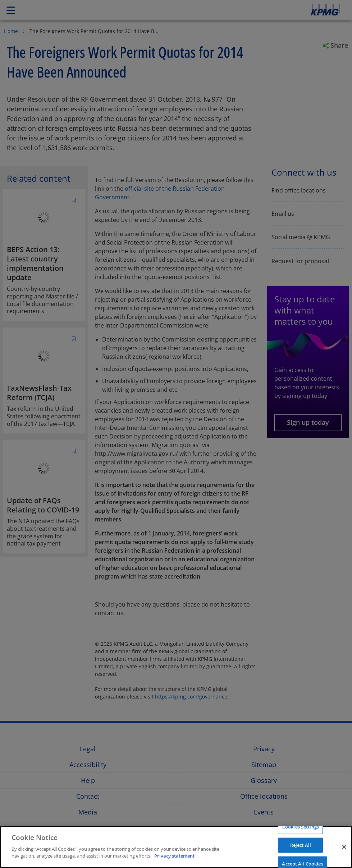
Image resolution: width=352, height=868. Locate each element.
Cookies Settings (301, 826)
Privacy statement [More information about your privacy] (174, 856)
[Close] (344, 847)
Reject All (301, 845)
